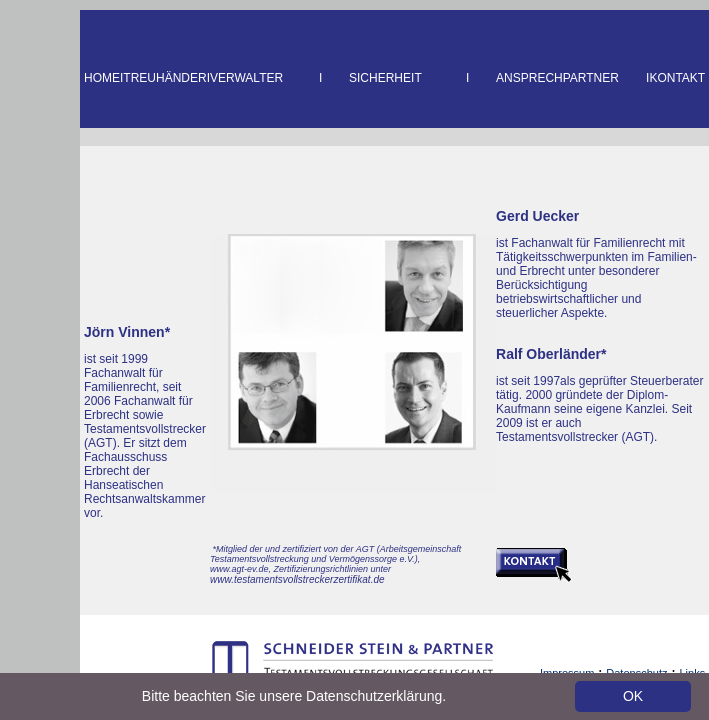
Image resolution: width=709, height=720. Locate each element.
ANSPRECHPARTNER (557, 78)
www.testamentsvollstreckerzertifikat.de (297, 579)
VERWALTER (246, 78)
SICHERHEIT (385, 78)
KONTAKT (677, 78)
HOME (102, 78)
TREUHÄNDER (164, 78)
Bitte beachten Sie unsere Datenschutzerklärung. (294, 696)
